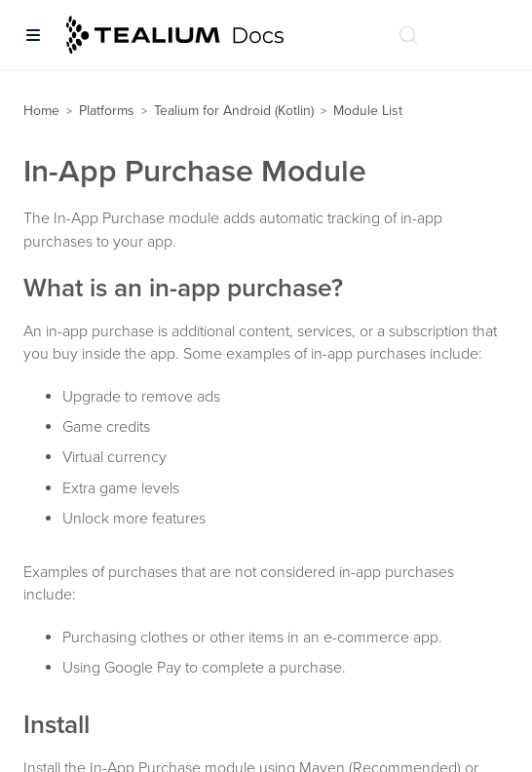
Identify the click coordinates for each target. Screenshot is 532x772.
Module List (368, 111)
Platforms (107, 111)
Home (41, 111)
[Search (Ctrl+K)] (408, 35)
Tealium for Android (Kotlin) (234, 111)
